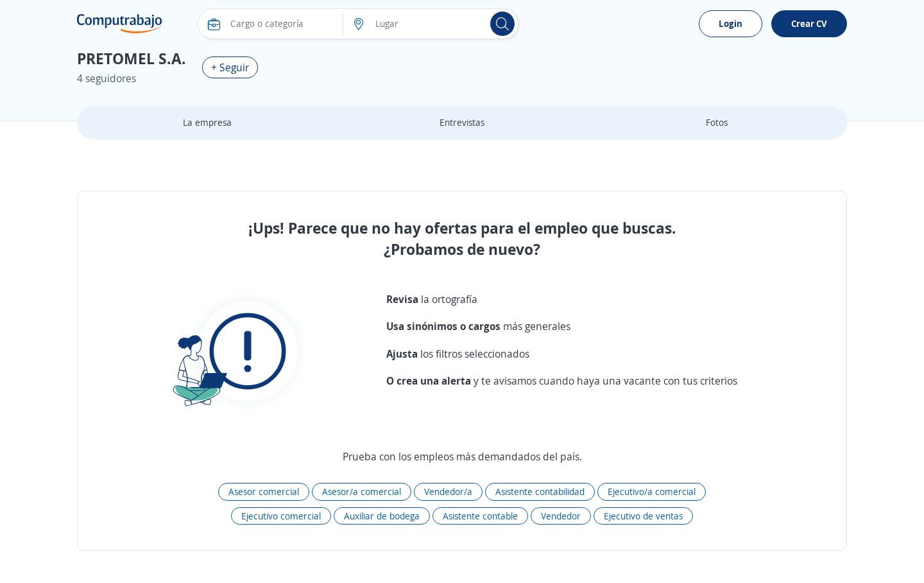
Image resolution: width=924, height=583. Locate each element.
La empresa (207, 122)
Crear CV (809, 23)
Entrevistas (462, 122)
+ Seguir (230, 67)
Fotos (717, 122)
